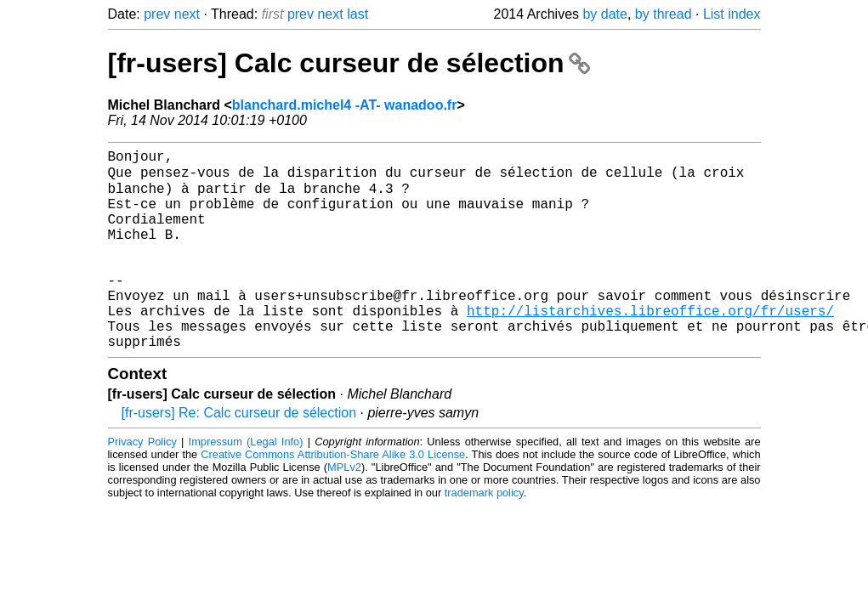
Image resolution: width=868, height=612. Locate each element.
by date (604, 14)
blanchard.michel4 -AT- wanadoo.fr (345, 105)
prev (157, 14)
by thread (664, 14)
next (187, 14)
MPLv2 (344, 510)
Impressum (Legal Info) (246, 484)
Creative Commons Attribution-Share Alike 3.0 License (333, 497)
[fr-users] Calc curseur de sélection (349, 63)
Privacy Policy (142, 484)
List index (732, 14)
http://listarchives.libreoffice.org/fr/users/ (650, 346)
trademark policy (484, 535)
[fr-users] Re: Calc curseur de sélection (239, 455)
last (357, 14)
